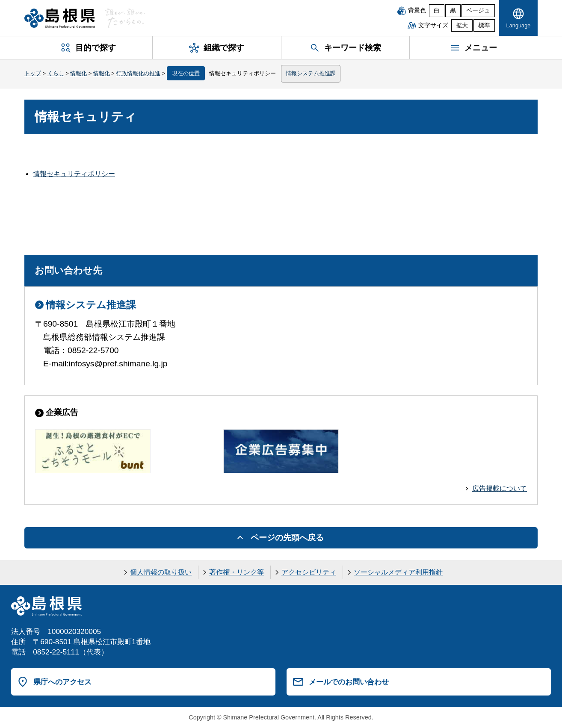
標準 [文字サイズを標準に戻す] (484, 25)
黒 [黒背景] (453, 10)
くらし (56, 73)
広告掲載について (500, 488)
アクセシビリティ (309, 572)
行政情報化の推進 (138, 73)
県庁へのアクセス (62, 682)
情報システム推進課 (311, 73)
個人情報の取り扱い (161, 572)
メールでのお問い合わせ (349, 682)
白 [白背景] (437, 10)
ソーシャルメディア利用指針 (398, 572)
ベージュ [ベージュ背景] (478, 10)
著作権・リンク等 (237, 572)
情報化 (78, 73)
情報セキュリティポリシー (74, 174)
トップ (33, 73)
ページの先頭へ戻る (287, 538)
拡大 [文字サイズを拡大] (462, 25)
